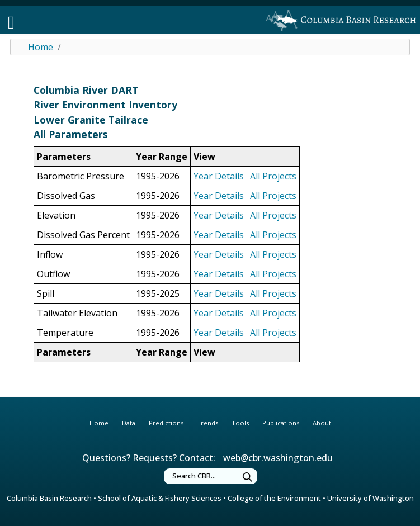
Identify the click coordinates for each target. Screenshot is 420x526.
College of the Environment (274, 498)
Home (41, 47)
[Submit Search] (248, 478)
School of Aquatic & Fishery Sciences (160, 498)
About (322, 423)
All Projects (273, 176)
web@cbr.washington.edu (278, 458)
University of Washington (371, 498)
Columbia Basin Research (49, 498)
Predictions (166, 423)
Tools (240, 423)
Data (129, 423)
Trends (207, 423)
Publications (281, 423)
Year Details (219, 176)
